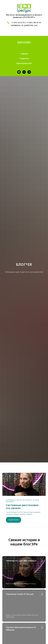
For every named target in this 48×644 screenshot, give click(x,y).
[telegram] (29, 72)
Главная (24, 54)
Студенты (24, 58)
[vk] (24, 72)
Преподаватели (24, 63)
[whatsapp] (19, 72)
